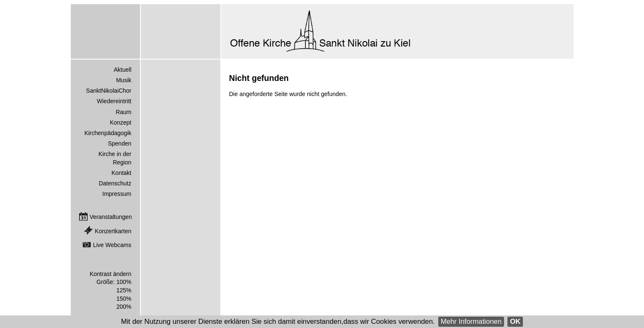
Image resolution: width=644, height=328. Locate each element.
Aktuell (122, 70)
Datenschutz (115, 183)
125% (124, 290)
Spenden (119, 143)
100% (124, 282)
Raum (123, 112)
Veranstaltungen (111, 217)
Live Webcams (112, 245)
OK (515, 321)
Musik (124, 80)
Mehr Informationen (471, 321)
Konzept (120, 122)
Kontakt (121, 173)
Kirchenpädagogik (108, 133)
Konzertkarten (113, 231)
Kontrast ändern (111, 274)
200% (124, 307)
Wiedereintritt (114, 101)
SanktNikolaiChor (109, 91)
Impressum (117, 194)
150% (124, 299)
